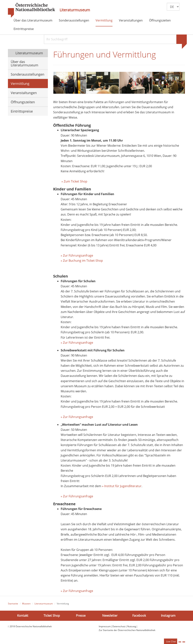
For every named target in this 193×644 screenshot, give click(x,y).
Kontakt (23, 616)
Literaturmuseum (75, 10)
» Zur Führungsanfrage (77, 256)
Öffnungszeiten (160, 20)
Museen (26, 604)
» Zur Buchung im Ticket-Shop (82, 261)
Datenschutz (119, 627)
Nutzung (132, 627)
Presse (81, 616)
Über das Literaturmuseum (33, 20)
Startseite (13, 604)
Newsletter (110, 616)
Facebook (139, 616)
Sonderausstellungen (74, 20)
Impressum (105, 627)
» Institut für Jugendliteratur (122, 486)
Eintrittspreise (24, 29)
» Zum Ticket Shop (74, 182)
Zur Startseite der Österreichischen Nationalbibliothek (127, 631)
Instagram (168, 616)
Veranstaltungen (131, 20)
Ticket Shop (52, 616)
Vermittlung (104, 20)
